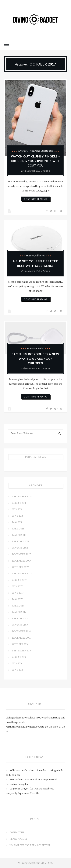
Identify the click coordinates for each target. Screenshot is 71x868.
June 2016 (18, 670)
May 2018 (17, 522)
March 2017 (19, 612)
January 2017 (20, 625)
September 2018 (22, 496)
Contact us (17, 832)
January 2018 (20, 548)
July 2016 (17, 663)
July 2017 (17, 586)
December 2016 (21, 631)
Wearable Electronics (41, 151)
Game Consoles (35, 348)
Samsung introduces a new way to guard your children (35, 359)
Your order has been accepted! (30, 845)
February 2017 (21, 618)
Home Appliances (35, 255)
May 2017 (17, 599)
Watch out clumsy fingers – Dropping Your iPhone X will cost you (35, 161)
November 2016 (21, 638)
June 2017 (18, 593)
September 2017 (22, 573)
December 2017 (21, 554)
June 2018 (18, 516)
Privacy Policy (18, 839)
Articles (22, 151)
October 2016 (20, 644)
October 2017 (20, 567)
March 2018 (19, 535)
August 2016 (19, 657)
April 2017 (18, 606)
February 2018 (21, 541)
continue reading (35, 199)
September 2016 (22, 650)
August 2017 (19, 580)
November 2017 (21, 561)
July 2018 (17, 509)
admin (46, 171)
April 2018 (18, 529)
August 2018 (19, 503)
